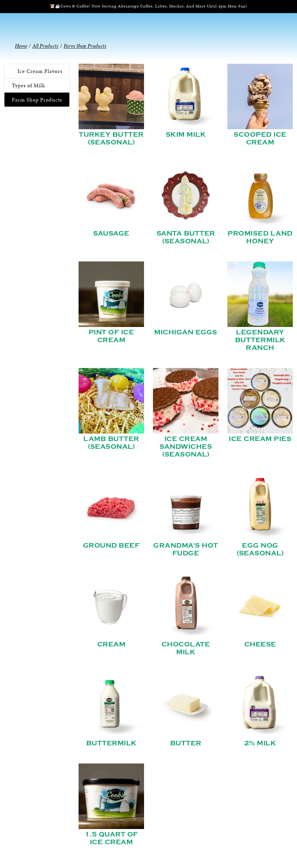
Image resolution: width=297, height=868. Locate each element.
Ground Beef (111, 546)
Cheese (260, 644)
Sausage (111, 233)
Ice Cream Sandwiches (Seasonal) (186, 447)
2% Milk (260, 743)
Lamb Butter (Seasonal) (111, 443)
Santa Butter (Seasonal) (186, 237)
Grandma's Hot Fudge (186, 549)
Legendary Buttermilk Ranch (260, 340)
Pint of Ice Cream (111, 336)
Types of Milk (29, 85)
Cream (111, 644)
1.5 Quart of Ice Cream (111, 838)
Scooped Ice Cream (260, 138)
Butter (186, 743)
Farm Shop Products (37, 100)
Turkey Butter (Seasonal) (111, 138)
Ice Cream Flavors (40, 71)
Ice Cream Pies (260, 439)
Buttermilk (111, 743)
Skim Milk (186, 135)
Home (21, 46)
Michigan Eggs (186, 332)
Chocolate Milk (186, 648)
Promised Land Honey (260, 237)
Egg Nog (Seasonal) (260, 549)
